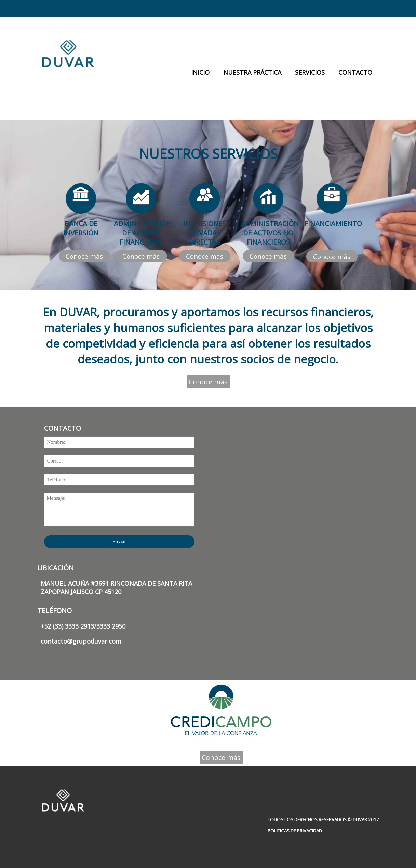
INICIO (200, 72)
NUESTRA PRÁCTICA (252, 72)
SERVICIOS (310, 72)
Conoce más (84, 256)
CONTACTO (355, 72)
